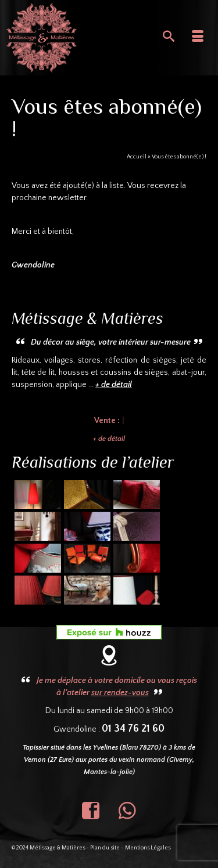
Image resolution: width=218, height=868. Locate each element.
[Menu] (198, 38)
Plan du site (105, 848)
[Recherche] (169, 38)
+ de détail (109, 439)
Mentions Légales (148, 848)
